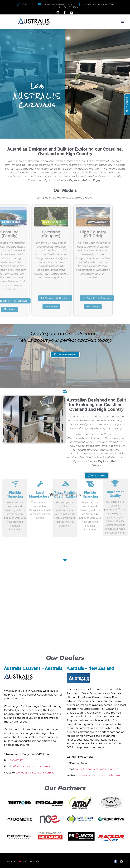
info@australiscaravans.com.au (32, 766)
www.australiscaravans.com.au (35, 773)
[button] (122, 22)
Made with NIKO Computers (23, 862)
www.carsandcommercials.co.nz (100, 775)
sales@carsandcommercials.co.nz (96, 769)
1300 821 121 (16, 760)
